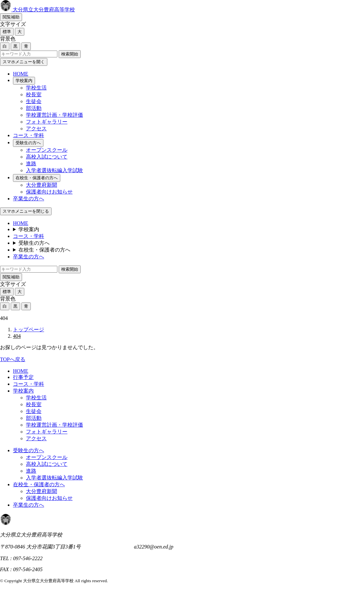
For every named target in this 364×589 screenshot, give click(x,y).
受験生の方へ (28, 143)
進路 (31, 164)
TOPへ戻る (13, 359)
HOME (21, 74)
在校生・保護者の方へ (37, 178)
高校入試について (47, 157)
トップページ (29, 330)
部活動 (34, 108)
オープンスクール (47, 150)
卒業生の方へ (29, 199)
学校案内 (24, 81)
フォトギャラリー (47, 122)
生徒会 (34, 101)
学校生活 (36, 88)
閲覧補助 (11, 17)
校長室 (34, 94)
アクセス (36, 129)
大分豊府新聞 (41, 185)
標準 (7, 32)
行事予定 (23, 377)
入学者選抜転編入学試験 (54, 170)
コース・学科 (29, 135)
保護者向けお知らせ (49, 192)
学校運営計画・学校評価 (54, 115)
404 (17, 336)
